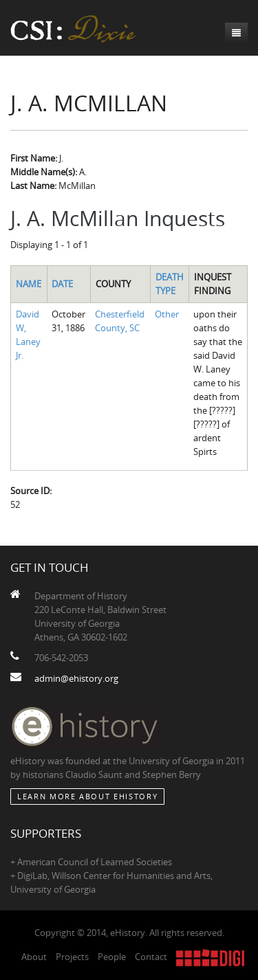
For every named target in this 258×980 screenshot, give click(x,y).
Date (62, 284)
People (112, 957)
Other (167, 314)
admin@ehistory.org (76, 678)
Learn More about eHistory (87, 796)
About (34, 957)
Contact (151, 957)
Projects (72, 957)
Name (29, 284)
